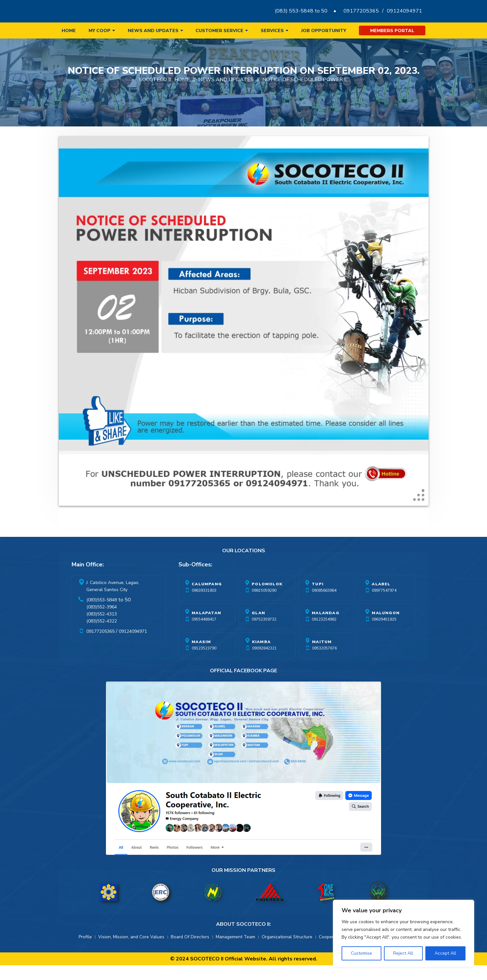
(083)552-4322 (102, 636)
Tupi (318, 599)
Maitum (322, 657)
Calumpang (207, 599)
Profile (85, 952)
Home (69, 31)
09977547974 (384, 605)
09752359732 (264, 634)
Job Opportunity (324, 31)
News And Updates (226, 94)
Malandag (326, 628)
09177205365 (361, 11)
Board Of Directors (190, 952)
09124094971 (404, 11)
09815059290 (264, 605)
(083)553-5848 (102, 615)
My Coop (100, 31)
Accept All (445, 953)
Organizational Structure (287, 952)
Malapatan (206, 628)
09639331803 (204, 605)
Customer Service (219, 31)
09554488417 (204, 634)
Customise (361, 953)
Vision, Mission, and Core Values (131, 952)
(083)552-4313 (102, 629)
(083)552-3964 (102, 622)
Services (272, 31)
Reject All (403, 953)
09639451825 (384, 634)
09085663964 (324, 605)
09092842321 (264, 663)
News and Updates (153, 31)
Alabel (381, 599)
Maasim (201, 657)
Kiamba (261, 657)
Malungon (386, 628)
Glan (258, 628)
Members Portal (392, 31)
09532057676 (324, 663)
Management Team (235, 952)
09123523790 (204, 663)
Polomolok (267, 599)
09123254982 (324, 634)
